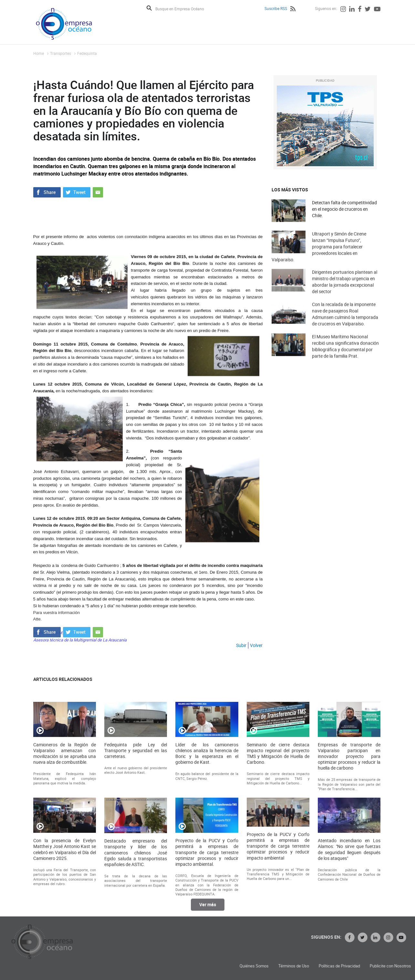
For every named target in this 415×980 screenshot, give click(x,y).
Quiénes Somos (326, 966)
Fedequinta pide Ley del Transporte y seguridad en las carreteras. (136, 835)
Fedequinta (87, 53)
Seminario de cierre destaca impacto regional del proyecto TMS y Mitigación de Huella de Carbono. (278, 838)
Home (39, 53)
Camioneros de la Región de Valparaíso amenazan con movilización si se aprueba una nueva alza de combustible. (65, 838)
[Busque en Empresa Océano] (184, 9)
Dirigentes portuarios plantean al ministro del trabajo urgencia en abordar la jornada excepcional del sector (345, 293)
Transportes (61, 53)
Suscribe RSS (276, 8)
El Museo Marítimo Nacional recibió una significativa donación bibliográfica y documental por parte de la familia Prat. (345, 357)
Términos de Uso (366, 966)
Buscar (149, 8)
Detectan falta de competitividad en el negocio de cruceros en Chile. (344, 209)
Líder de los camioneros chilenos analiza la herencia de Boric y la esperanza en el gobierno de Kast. (207, 838)
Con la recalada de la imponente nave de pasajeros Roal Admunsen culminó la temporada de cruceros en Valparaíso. (345, 325)
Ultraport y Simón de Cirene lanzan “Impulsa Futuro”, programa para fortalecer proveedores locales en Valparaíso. (319, 260)
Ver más (208, 909)
